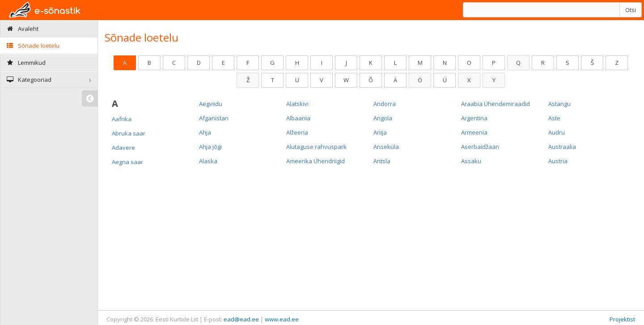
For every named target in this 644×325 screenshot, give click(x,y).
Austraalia (562, 147)
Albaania (298, 118)
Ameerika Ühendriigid (316, 161)
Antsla (382, 161)
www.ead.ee (282, 319)
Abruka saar (129, 133)
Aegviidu (211, 104)
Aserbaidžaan (480, 147)
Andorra (385, 104)
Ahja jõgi (210, 147)
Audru (557, 132)
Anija (380, 132)
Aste (554, 118)
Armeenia (474, 132)
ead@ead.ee (241, 319)
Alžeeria (297, 132)
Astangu (559, 104)
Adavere (123, 148)
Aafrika (122, 119)
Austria (558, 161)
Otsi (631, 10)
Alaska (208, 161)
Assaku (471, 161)
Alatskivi (297, 104)
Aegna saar (127, 162)
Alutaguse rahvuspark (316, 147)
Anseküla (386, 147)
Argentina (474, 118)
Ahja (205, 132)
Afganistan (214, 118)
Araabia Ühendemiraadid (496, 104)
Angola (383, 118)
